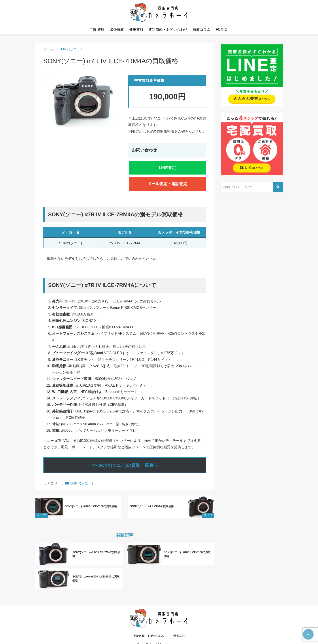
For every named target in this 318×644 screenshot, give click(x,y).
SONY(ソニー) (70, 49)
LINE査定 (167, 168)
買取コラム (202, 29)
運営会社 (179, 632)
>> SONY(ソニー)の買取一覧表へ (125, 465)
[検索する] (278, 187)
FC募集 (222, 29)
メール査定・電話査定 (167, 184)
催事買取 (136, 29)
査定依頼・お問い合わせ (168, 29)
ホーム (49, 49)
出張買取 (117, 29)
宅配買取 (97, 29)
